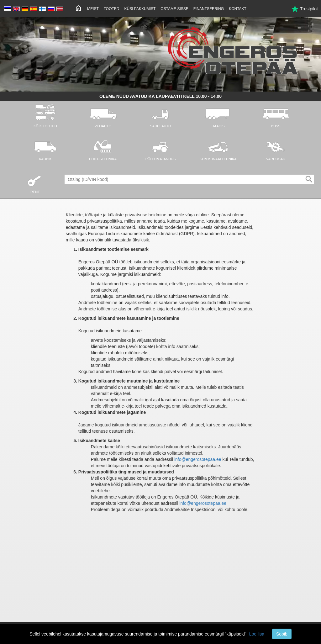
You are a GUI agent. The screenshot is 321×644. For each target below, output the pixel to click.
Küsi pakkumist (140, 9)
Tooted (112, 9)
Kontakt (238, 9)
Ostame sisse (174, 9)
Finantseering (209, 9)
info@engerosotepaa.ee (198, 459)
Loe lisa (257, 634)
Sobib (282, 634)
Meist (93, 9)
